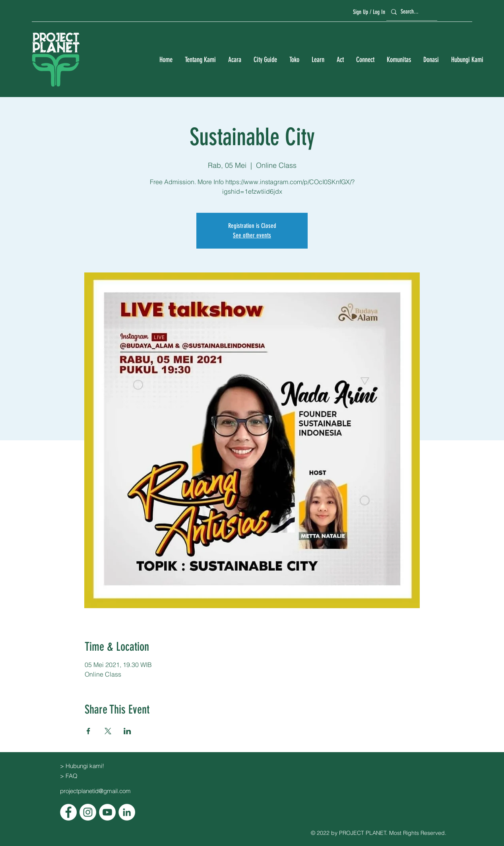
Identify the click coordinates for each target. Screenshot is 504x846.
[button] (200, 60)
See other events (252, 235)
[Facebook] (68, 812)
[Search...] (411, 12)
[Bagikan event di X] (108, 731)
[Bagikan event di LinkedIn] (127, 731)
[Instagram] (88, 812)
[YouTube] (107, 812)
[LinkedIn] (127, 812)
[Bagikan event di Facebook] (88, 731)
